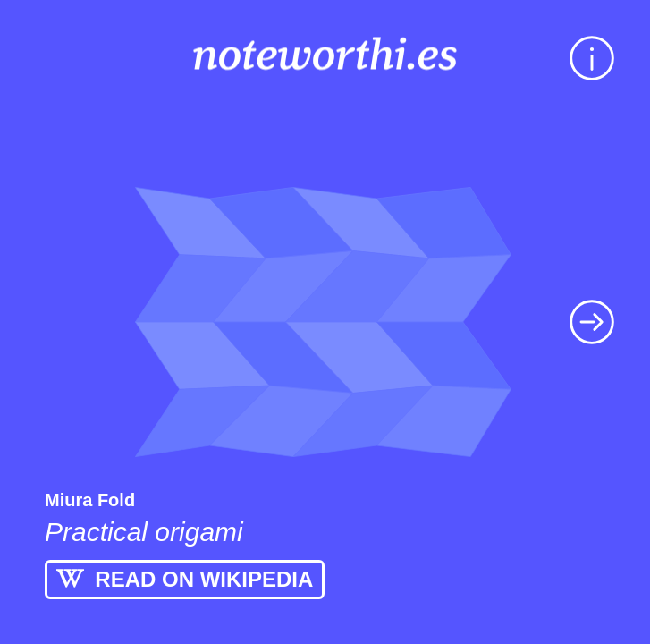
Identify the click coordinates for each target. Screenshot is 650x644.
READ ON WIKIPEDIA (185, 579)
